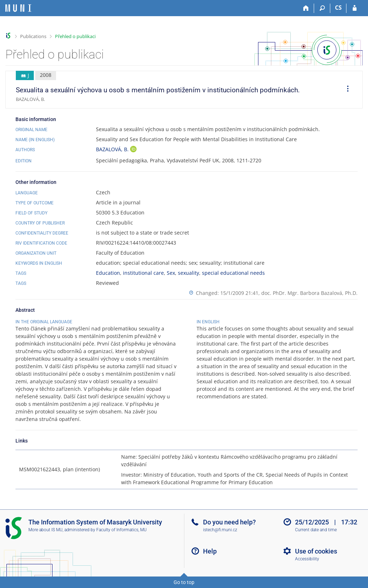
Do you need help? (229, 522)
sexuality (188, 273)
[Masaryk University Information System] (18, 8)
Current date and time (316, 530)
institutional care (143, 273)
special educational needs (233, 273)
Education (108, 273)
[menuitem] (345, 90)
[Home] (306, 8)
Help (210, 551)
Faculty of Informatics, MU (121, 530)
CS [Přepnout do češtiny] (338, 8)
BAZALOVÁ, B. (113, 149)
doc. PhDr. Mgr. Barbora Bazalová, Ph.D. (309, 293)
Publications (33, 36)
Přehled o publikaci (75, 36)
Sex (171, 273)
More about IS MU (45, 530)
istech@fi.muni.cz (220, 530)
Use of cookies (316, 551)
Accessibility (307, 559)
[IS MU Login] (355, 8)
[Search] (322, 8)
